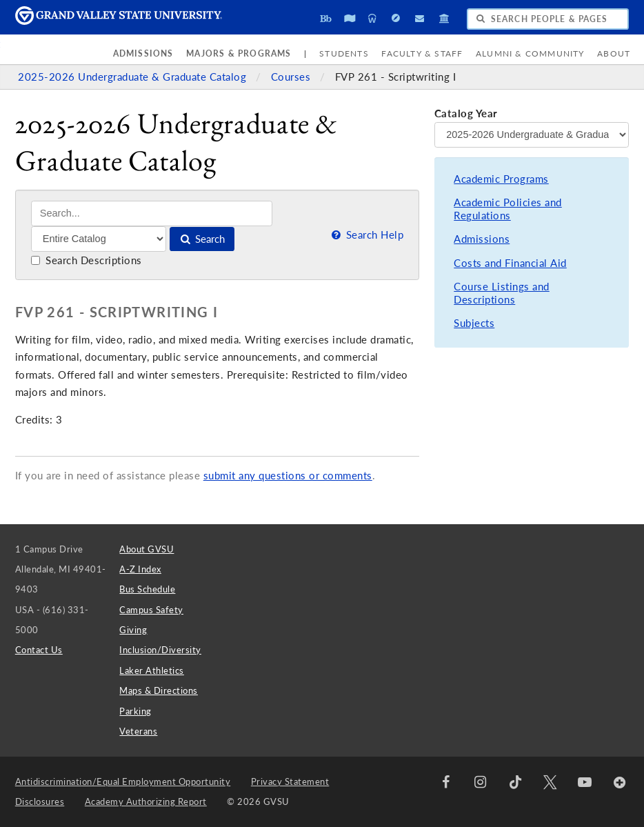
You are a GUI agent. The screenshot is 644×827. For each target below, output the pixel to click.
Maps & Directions (159, 690)
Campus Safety (151, 610)
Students (344, 53)
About (614, 53)
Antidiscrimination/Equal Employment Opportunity (123, 781)
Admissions (143, 53)
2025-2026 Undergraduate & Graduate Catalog (134, 77)
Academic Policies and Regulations (508, 209)
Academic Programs (501, 179)
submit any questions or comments (288, 476)
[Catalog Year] (532, 134)
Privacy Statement (290, 781)
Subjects (474, 323)
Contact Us (39, 650)
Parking (135, 711)
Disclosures (40, 801)
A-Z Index (140, 569)
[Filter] (99, 239)
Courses (292, 77)
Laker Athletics (152, 670)
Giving (133, 630)
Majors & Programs (239, 53)
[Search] (152, 213)
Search (202, 239)
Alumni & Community (530, 53)
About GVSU (147, 549)
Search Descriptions (87, 260)
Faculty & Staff (422, 53)
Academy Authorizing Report (146, 801)
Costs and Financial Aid (510, 263)
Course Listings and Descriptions (502, 293)
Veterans (138, 731)
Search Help (366, 235)
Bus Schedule (147, 589)
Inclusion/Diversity (160, 650)
